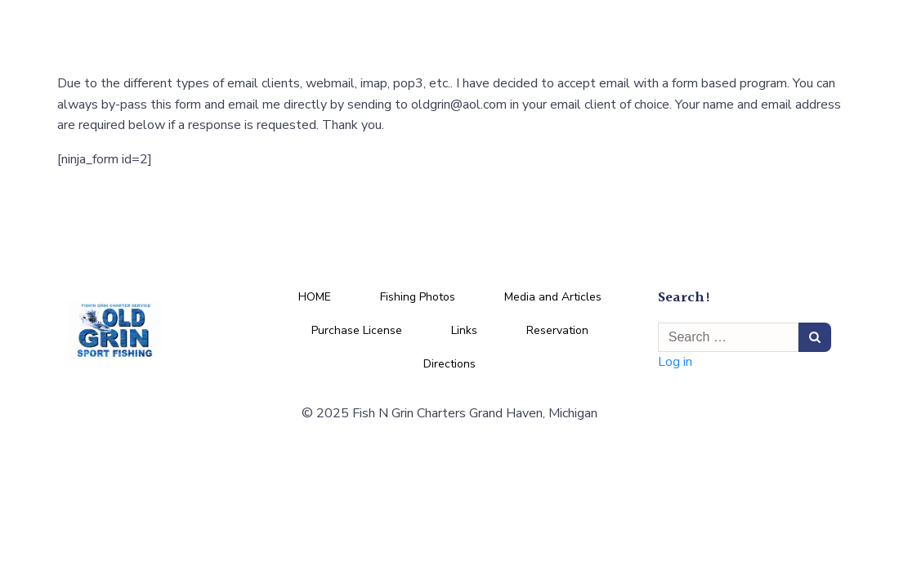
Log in (676, 363)
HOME (315, 298)
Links (464, 331)
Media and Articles (553, 298)
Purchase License (357, 331)
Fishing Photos (418, 298)
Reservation (557, 331)
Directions (449, 365)
